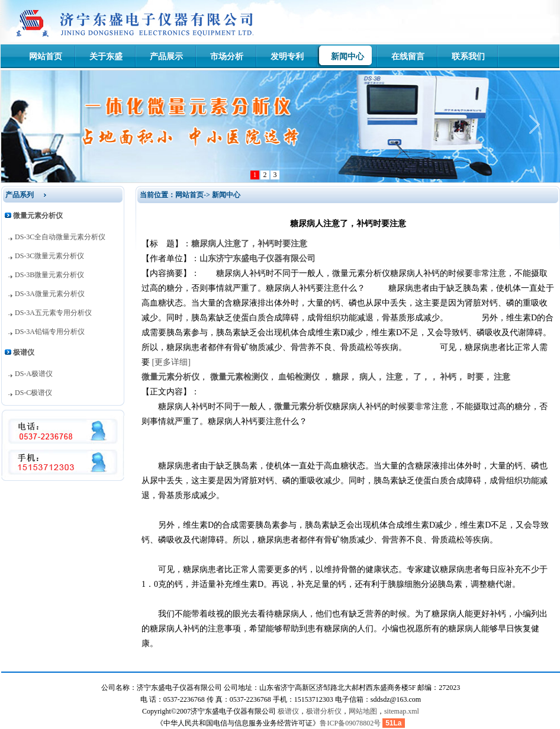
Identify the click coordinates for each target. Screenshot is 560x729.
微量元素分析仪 (303, 407)
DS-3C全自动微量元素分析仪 (60, 237)
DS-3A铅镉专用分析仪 (50, 332)
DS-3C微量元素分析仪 (49, 256)
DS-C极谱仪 (33, 393)
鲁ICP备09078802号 (350, 723)
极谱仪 (288, 711)
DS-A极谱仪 (34, 374)
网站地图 (363, 711)
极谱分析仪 (324, 711)
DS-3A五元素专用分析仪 (53, 313)
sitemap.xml (402, 711)
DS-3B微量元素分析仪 (49, 275)
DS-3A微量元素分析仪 (50, 294)
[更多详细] (171, 362)
